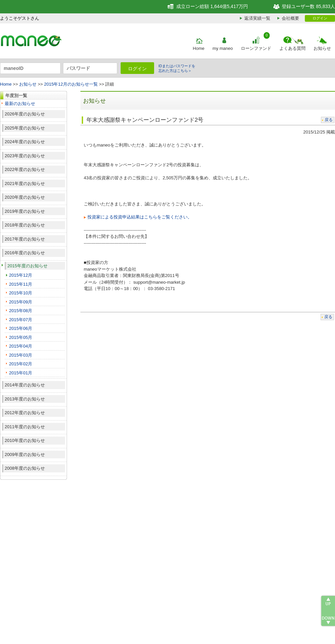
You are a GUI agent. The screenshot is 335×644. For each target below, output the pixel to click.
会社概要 (290, 18)
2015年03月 (21, 355)
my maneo (223, 48)
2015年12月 (21, 275)
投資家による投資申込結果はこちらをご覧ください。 (140, 217)
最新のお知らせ (20, 104)
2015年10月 (21, 293)
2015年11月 (21, 284)
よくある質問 (292, 48)
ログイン (320, 18)
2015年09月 (21, 302)
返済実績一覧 (257, 18)
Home (199, 48)
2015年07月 (21, 320)
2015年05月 (21, 337)
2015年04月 (21, 346)
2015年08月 (21, 311)
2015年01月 (21, 373)
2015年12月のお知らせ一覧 (71, 84)
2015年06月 (21, 328)
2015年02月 (21, 364)
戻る (329, 120)
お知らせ (322, 48)
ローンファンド (256, 48)
